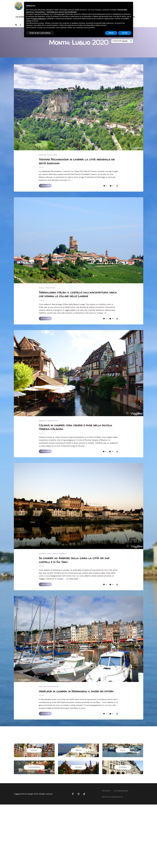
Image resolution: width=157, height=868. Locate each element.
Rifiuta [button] (111, 33)
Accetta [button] (125, 33)
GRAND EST (53, 422)
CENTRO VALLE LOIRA (49, 555)
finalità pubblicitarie (39, 19)
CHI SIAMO (20, 17)
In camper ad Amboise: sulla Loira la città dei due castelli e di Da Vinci (77, 562)
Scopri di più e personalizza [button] (40, 33)
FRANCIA (43, 155)
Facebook (73, 800)
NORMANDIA (54, 689)
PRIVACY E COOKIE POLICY (112, 803)
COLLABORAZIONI (121, 797)
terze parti (61, 14)
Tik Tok (84, 800)
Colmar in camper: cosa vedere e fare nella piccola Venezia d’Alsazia (73, 429)
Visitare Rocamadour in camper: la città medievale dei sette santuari (78, 162)
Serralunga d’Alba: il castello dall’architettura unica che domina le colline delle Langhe (77, 295)
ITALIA (42, 288)
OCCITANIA (53, 155)
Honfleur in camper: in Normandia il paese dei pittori (74, 695)
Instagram (79, 800)
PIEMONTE (51, 288)
